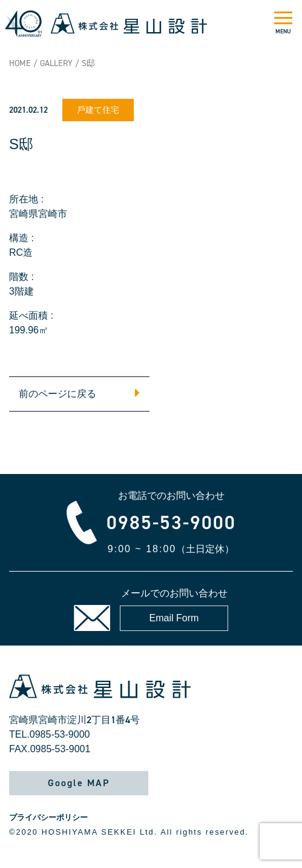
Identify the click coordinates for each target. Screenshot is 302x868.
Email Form (174, 618)
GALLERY (56, 63)
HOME (20, 63)
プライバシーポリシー (48, 817)
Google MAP (79, 783)
